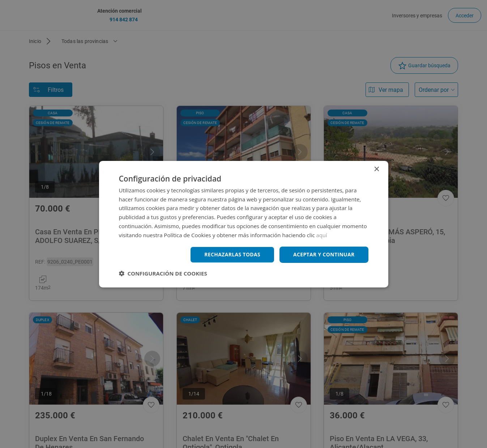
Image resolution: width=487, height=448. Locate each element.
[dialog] (243, 224)
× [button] (377, 169)
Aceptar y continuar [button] (324, 254)
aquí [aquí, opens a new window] (322, 235)
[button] (163, 273)
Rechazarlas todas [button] (232, 254)
